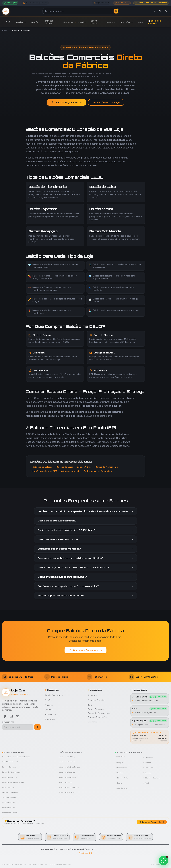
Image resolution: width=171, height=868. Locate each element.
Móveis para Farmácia (67, 762)
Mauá (146, 783)
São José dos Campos (153, 778)
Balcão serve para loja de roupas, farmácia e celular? (85, 586)
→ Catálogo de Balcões (41, 467)
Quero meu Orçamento (85, 650)
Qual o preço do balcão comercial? (85, 521)
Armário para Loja (9, 808)
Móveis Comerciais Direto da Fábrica (16, 757)
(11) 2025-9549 (158, 697)
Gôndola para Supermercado (13, 782)
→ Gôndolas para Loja (69, 471)
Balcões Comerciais (10, 767)
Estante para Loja (9, 803)
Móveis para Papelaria (67, 772)
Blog (90, 705)
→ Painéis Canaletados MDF (44, 471)
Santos (119, 773)
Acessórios (50, 719)
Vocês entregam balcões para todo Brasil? (85, 577)
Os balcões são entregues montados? (85, 549)
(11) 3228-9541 (158, 709)
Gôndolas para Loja (9, 777)
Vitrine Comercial (9, 787)
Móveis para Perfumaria (68, 777)
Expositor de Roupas (10, 792)
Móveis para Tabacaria (67, 792)
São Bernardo (149, 768)
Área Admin (92, 722)
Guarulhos (148, 758)
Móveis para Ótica (66, 782)
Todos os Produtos (96, 700)
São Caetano (121, 788)
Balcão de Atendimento (11, 772)
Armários (49, 705)
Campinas (120, 763)
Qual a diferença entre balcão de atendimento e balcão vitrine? (85, 567)
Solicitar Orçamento (66, 102)
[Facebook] (5, 716)
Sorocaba (148, 773)
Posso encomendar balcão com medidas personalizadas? (85, 558)
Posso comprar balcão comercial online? (85, 596)
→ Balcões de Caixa (63, 467)
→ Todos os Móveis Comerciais (97, 471)
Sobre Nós (92, 695)
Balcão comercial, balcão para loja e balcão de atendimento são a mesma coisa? (85, 511)
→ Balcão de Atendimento (105, 467)
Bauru (119, 783)
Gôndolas (49, 710)
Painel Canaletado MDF (11, 762)
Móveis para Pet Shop (67, 757)
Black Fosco (50, 715)
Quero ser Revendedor (152, 822)
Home (5, 31)
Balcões (48, 700)
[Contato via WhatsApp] (164, 861)
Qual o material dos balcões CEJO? (85, 539)
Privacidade (155, 865)
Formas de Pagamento (99, 713)
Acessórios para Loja (10, 813)
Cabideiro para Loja (9, 797)
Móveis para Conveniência (69, 787)
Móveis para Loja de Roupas (69, 767)
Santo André (121, 768)
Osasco (147, 763)
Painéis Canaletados (54, 695)
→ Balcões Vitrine (83, 467)
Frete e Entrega (96, 709)
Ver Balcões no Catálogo (106, 102)
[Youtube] (18, 716)
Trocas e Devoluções (98, 717)
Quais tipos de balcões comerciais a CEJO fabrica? (85, 530)
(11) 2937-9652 (158, 721)
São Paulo (120, 757)
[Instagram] (11, 716)
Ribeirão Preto (122, 778)
